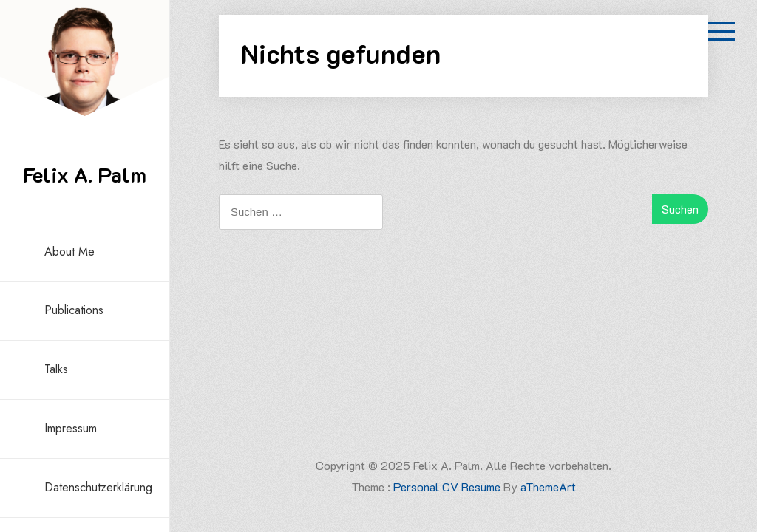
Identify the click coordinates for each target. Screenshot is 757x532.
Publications (74, 310)
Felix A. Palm (85, 174)
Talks (56, 369)
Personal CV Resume (447, 487)
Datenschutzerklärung (98, 487)
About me (69, 252)
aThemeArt (548, 487)
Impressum (71, 428)
